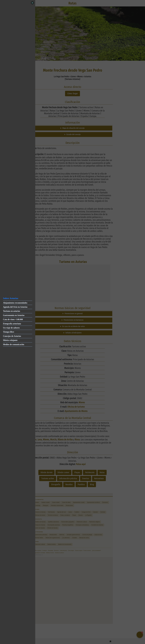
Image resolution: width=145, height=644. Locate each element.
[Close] (32, 3)
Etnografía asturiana (12, 324)
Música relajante (10, 340)
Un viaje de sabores (11, 328)
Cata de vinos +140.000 (13, 319)
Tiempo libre (9, 332)
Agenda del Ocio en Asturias (15, 307)
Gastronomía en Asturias (14, 315)
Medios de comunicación (14, 344)
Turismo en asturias (12, 311)
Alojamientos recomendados (15, 303)
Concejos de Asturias (12, 336)
